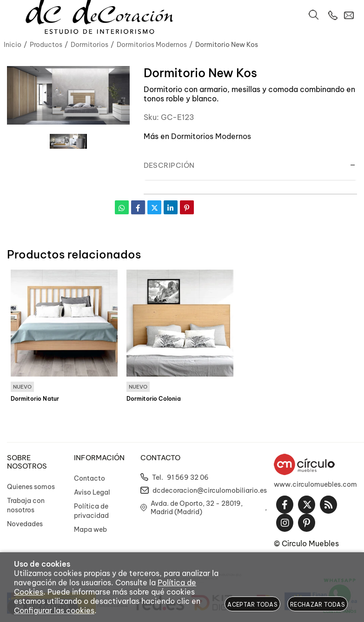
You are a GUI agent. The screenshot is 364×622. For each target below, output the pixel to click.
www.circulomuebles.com (315, 484)
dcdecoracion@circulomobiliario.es (210, 490)
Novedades (25, 524)
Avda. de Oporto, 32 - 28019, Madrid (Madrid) (197, 508)
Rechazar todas (318, 605)
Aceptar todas (252, 605)
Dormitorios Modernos (211, 136)
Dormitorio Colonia (154, 399)
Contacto (89, 478)
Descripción (169, 165)
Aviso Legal (92, 492)
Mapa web (90, 529)
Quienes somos (31, 487)
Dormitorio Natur (35, 399)
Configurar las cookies (54, 610)
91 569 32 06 (188, 477)
